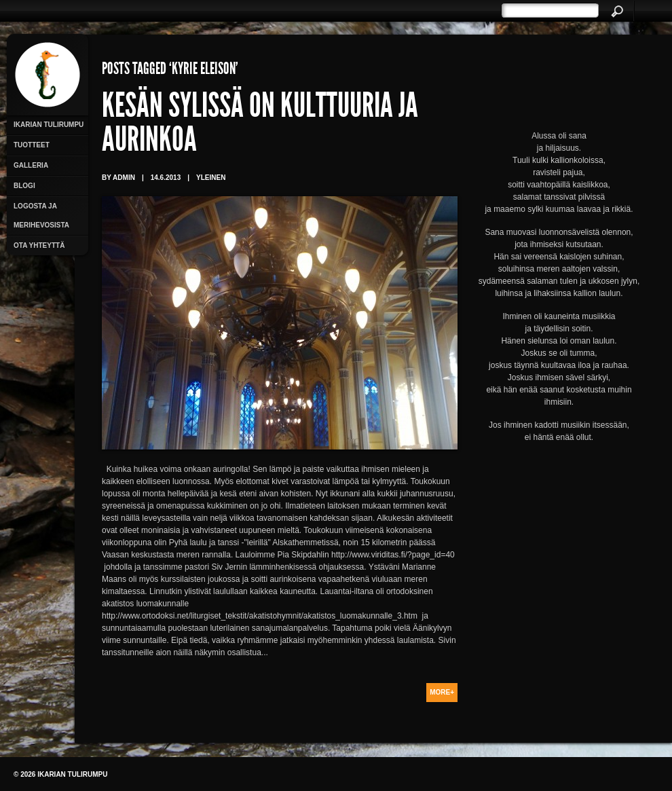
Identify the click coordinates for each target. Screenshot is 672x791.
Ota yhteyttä (39, 245)
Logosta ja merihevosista (41, 216)
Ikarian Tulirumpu (49, 125)
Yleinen (211, 178)
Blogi (24, 186)
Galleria (31, 165)
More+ (442, 692)
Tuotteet (32, 145)
